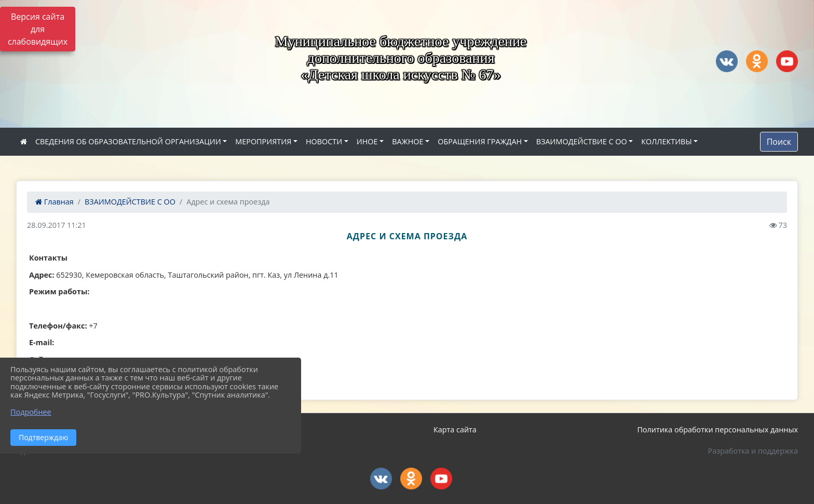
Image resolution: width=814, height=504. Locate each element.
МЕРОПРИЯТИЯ (263, 141)
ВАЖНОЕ (408, 141)
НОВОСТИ (324, 141)
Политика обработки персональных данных (717, 430)
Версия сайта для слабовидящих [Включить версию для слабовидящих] (38, 29)
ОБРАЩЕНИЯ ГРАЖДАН (480, 141)
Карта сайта (455, 430)
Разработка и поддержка (753, 451)
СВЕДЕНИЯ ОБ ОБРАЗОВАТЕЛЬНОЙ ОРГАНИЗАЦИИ (128, 141)
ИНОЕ (367, 141)
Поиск (779, 142)
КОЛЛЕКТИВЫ (666, 141)
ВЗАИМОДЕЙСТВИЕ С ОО (582, 141)
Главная (55, 202)
